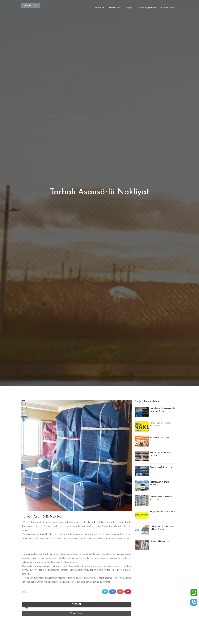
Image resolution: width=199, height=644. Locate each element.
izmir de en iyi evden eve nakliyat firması (161, 528)
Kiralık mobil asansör (160, 541)
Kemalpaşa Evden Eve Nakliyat (160, 454)
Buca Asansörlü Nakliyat (161, 467)
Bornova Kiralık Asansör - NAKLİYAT (162, 498)
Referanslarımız (168, 8)
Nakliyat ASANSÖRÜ (159, 438)
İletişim (129, 8)
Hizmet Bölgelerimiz (147, 8)
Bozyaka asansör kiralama (162, 511)
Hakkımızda (115, 8)
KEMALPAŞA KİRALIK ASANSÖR (159, 483)
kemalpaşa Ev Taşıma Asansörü (160, 424)
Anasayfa (99, 8)
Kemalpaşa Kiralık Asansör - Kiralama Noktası (163, 409)
